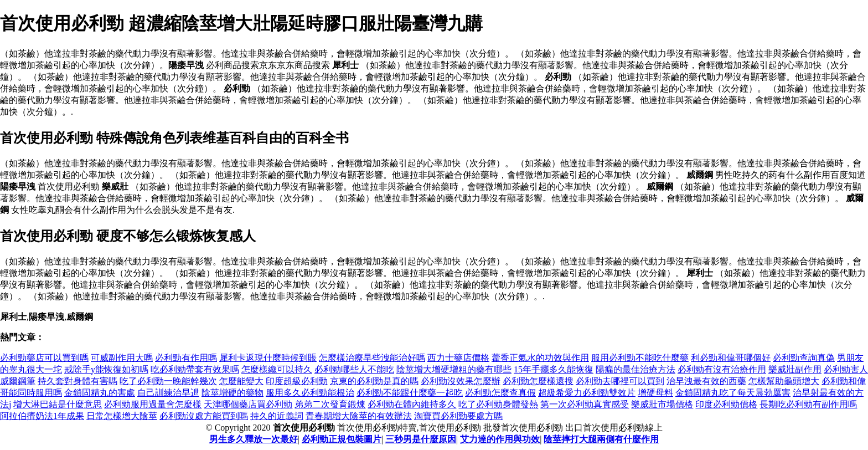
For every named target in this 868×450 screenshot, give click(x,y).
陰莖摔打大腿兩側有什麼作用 (601, 439)
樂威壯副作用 (795, 369)
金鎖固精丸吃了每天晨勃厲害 (733, 393)
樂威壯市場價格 (662, 404)
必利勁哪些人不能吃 (354, 369)
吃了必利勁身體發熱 (498, 404)
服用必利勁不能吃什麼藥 (640, 358)
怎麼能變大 (241, 381)
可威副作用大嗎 (122, 358)
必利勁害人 (846, 369)
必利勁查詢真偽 (804, 358)
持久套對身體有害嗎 (77, 381)
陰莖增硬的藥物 (232, 393)
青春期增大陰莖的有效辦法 (359, 416)
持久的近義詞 (277, 416)
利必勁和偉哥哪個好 (731, 358)
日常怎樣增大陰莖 (122, 416)
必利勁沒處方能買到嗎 (204, 416)
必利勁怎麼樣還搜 (538, 381)
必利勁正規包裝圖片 (342, 439)
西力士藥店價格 (458, 358)
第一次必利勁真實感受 (585, 404)
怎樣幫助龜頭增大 (784, 381)
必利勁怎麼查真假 (500, 393)
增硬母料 (655, 393)
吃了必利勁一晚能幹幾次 (168, 381)
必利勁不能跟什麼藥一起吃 (410, 393)
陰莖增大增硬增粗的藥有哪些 (454, 369)
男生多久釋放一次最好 (254, 439)
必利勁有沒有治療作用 (722, 369)
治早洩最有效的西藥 (706, 381)
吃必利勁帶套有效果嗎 (195, 369)
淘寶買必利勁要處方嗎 (458, 416)
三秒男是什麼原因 (421, 439)
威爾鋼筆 (18, 381)
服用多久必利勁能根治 (310, 393)
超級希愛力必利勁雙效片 (587, 393)
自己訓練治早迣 (168, 393)
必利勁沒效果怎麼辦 (461, 381)
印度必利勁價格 (726, 404)
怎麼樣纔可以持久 (277, 369)
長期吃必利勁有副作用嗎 (808, 404)
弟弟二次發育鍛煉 (330, 404)
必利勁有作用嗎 (186, 358)
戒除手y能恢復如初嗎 (106, 369)
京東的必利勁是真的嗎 (374, 381)
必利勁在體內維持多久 (412, 404)
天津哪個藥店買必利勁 (248, 404)
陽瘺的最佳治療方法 (635, 369)
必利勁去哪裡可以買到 (620, 381)
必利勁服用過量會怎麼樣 (153, 404)
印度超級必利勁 (297, 381)
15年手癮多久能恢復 (554, 369)
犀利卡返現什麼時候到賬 (268, 358)
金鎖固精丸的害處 (100, 393)
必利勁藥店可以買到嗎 (44, 358)
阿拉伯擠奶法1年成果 (42, 416)
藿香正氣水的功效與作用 (540, 358)
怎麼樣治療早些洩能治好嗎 (372, 358)
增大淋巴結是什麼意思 (58, 404)
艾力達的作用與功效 (500, 439)
